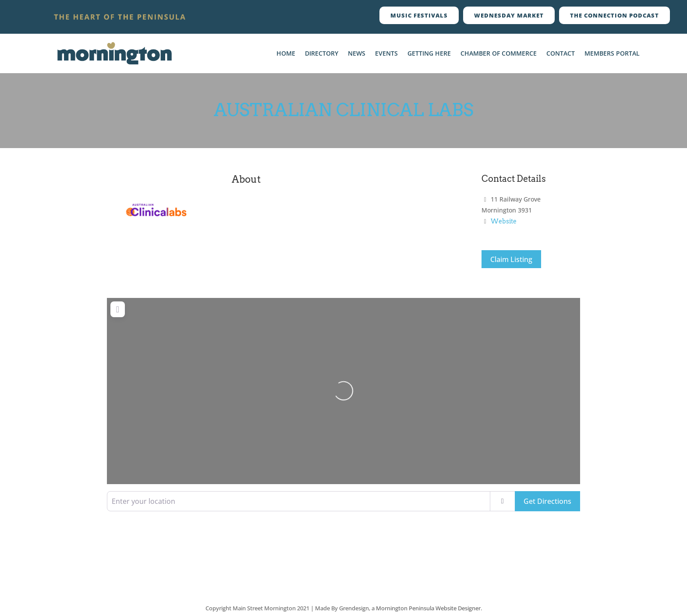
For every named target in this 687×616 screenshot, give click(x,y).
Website (504, 221)
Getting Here (429, 54)
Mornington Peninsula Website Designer (428, 608)
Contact (561, 54)
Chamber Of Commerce (499, 54)
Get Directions (547, 501)
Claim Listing (511, 259)
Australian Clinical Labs (344, 110)
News (357, 54)
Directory (322, 54)
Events (386, 54)
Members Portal (612, 54)
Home (286, 54)
